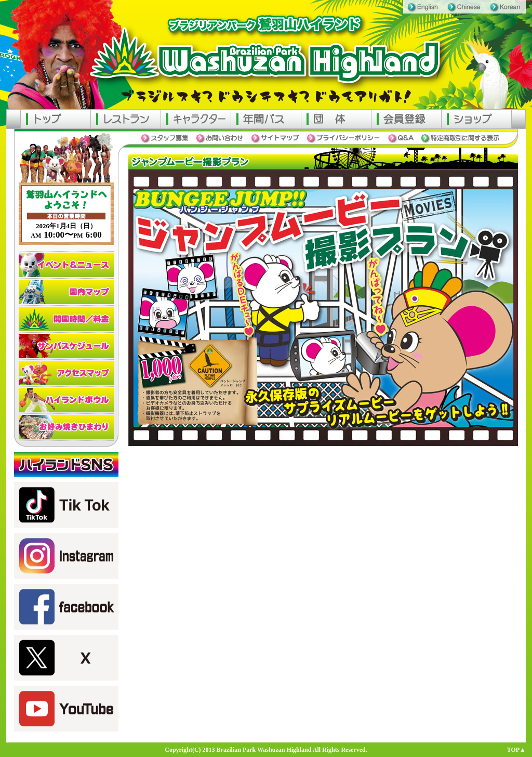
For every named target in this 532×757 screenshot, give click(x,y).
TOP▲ (516, 750)
